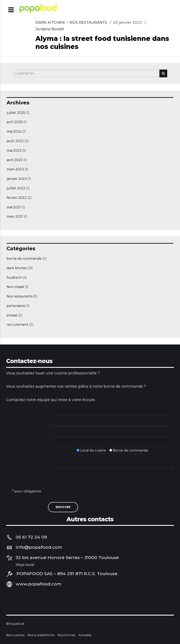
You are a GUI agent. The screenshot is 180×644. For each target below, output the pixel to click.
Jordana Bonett (50, 29)
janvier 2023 (17, 179)
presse (12, 315)
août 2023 (15, 141)
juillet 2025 (16, 113)
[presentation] (79, 488)
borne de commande (24, 259)
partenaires (16, 306)
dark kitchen (50, 23)
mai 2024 (14, 132)
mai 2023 (14, 150)
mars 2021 (15, 216)
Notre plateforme (41, 635)
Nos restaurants (88, 23)
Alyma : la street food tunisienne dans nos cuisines (102, 43)
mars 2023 (15, 169)
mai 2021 (14, 207)
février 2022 (17, 198)
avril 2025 (15, 122)
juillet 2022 (16, 188)
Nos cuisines (15, 635)
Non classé (15, 287)
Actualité (85, 635)
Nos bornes (67, 635)
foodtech (14, 278)
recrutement (18, 325)
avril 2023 (15, 160)
